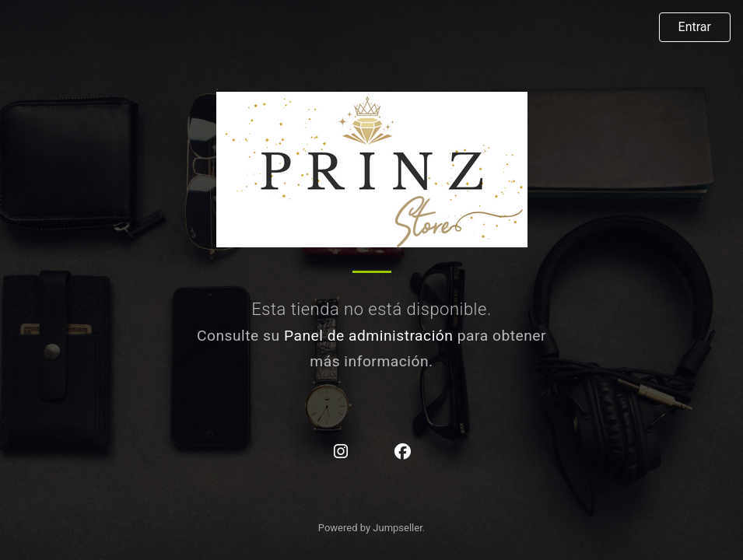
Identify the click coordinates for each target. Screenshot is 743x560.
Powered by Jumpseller (370, 528)
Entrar (695, 27)
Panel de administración (369, 336)
